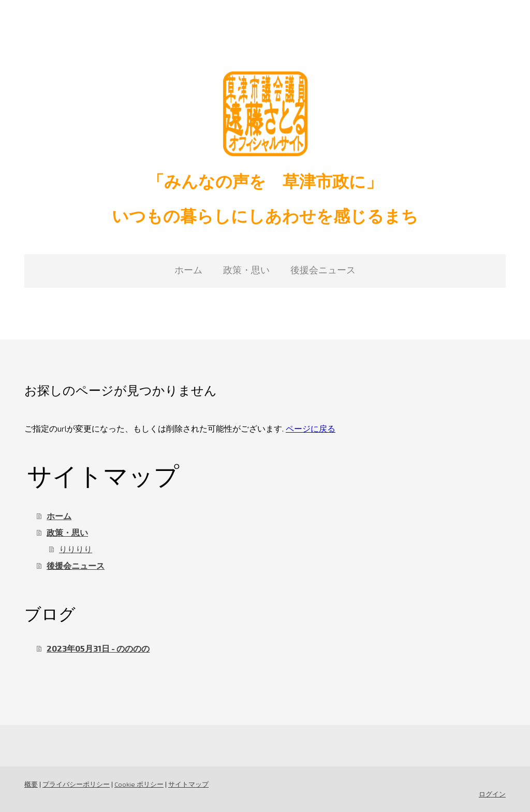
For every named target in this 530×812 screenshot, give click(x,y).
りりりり (76, 549)
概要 (31, 784)
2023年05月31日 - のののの (98, 648)
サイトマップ (188, 784)
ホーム (188, 270)
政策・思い (246, 270)
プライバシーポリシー (76, 784)
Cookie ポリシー (139, 784)
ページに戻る (311, 428)
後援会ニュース (323, 270)
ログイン (492, 794)
